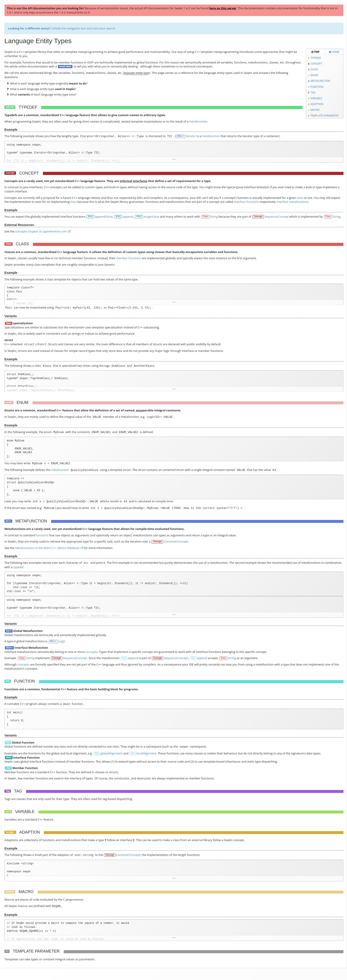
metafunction (198, 121)
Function (317, 87)
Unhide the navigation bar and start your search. (62, 28)
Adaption (317, 104)
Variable (316, 98)
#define (10, 892)
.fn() (8, 768)
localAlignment (147, 753)
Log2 (62, 641)
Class (314, 69)
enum (9, 402)
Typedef (316, 58)
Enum (314, 75)
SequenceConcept (277, 217)
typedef (10, 107)
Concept (316, 63)
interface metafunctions (292, 202)
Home (334, 52)
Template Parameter (324, 115)
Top (315, 52)
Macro (315, 110)
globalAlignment (112, 753)
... (174, 159)
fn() (124, 658)
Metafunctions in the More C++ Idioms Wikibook (47, 548)
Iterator (191, 136)
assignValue (151, 217)
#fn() (90, 216)
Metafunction (320, 81)
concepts (91, 652)
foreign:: (10, 832)
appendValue (104, 217)
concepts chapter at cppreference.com (41, 231)
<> (7, 951)
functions (42, 535)
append (128, 217)
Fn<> (8, 521)
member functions (129, 258)
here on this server (223, 8)
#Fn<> (181, 136)
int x (8, 812)
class (300, 198)
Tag (8, 791)
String (214, 217)
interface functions (246, 202)
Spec (9, 323)
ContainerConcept (176, 541)
